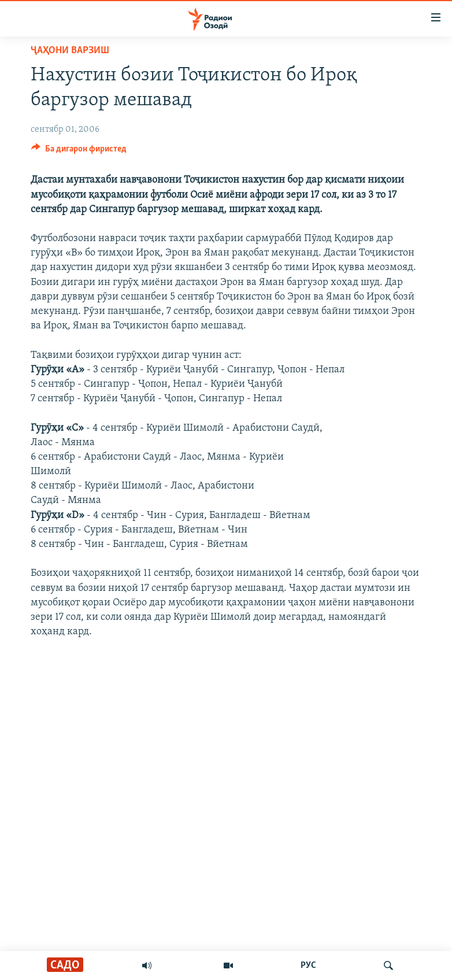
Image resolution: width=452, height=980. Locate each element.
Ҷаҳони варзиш (70, 51)
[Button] (79, 151)
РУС (308, 966)
